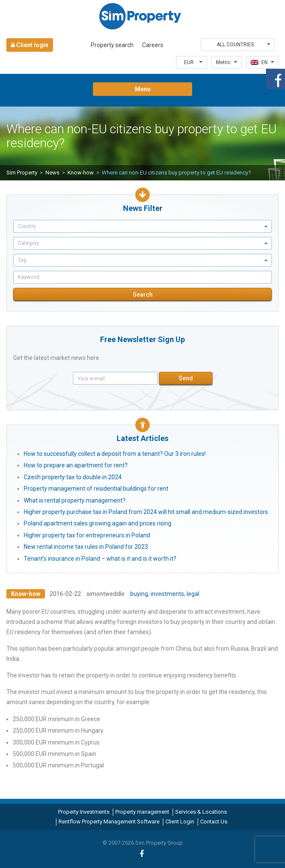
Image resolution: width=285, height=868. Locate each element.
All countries (244, 45)
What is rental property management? (75, 500)
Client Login (180, 822)
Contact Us (214, 822)
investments (167, 594)
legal (193, 594)
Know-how (81, 173)
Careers (153, 45)
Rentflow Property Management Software (109, 822)
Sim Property (22, 173)
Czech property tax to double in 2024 (73, 477)
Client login (30, 45)
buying (139, 594)
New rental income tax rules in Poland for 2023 (86, 547)
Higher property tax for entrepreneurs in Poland (87, 535)
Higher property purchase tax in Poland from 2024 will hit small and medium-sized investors (146, 512)
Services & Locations (201, 812)
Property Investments (84, 812)
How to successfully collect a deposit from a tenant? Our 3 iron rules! (115, 454)
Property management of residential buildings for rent (96, 489)
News (52, 173)
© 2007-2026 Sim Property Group (143, 843)
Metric (226, 62)
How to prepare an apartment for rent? (76, 465)
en (262, 62)
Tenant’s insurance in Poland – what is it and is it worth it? (100, 559)
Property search (112, 45)
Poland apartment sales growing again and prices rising (98, 523)
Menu (143, 89)
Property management (142, 812)
